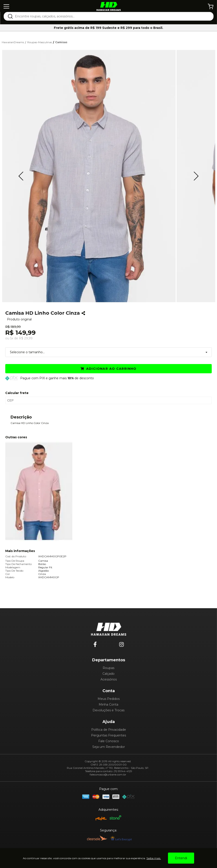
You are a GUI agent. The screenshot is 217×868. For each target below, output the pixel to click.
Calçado (108, 674)
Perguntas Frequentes (108, 735)
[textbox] (111, 16)
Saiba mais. (154, 858)
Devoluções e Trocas (108, 710)
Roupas (108, 668)
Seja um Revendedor (109, 747)
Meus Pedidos (109, 699)
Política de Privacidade (109, 730)
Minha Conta (108, 704)
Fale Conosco (109, 741)
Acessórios (109, 679)
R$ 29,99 (26, 338)
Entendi (181, 858)
